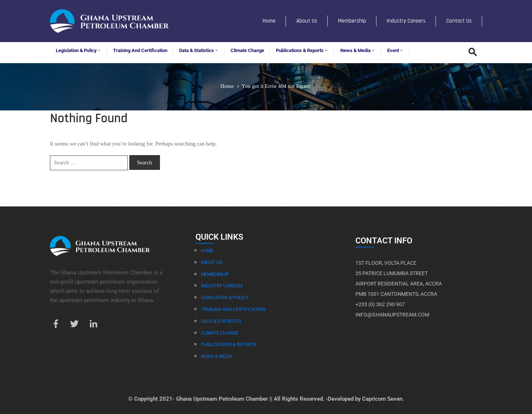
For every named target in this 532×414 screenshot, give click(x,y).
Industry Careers (406, 21)
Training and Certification (140, 50)
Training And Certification (233, 309)
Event (395, 50)
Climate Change (247, 50)
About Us (307, 21)
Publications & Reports (302, 50)
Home (269, 21)
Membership (352, 21)
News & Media (358, 50)
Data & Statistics (199, 50)
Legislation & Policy (79, 50)
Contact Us (459, 21)
